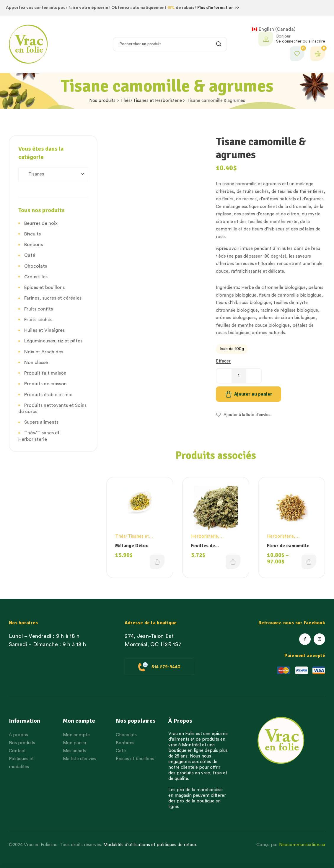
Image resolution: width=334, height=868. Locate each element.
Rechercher (219, 44)
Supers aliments (41, 422)
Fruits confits (39, 309)
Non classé (36, 363)
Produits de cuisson (45, 384)
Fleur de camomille (288, 546)
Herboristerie (205, 536)
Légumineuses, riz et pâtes (53, 341)
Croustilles (36, 277)
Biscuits (32, 234)
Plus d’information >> (218, 8)
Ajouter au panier (253, 394)
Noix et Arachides (44, 352)
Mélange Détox (132, 546)
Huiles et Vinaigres (44, 330)
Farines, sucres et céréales (53, 298)
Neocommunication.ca (302, 845)
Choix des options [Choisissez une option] (157, 562)
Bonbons (34, 245)
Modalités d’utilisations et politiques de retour (150, 845)
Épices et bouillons (44, 287)
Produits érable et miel (49, 395)
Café (30, 255)
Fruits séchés (38, 320)
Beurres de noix (41, 223)
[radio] (232, 349)
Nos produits (102, 101)
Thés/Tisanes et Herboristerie (151, 101)
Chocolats (36, 266)
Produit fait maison (45, 373)
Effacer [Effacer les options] (223, 361)
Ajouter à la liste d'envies (247, 415)
